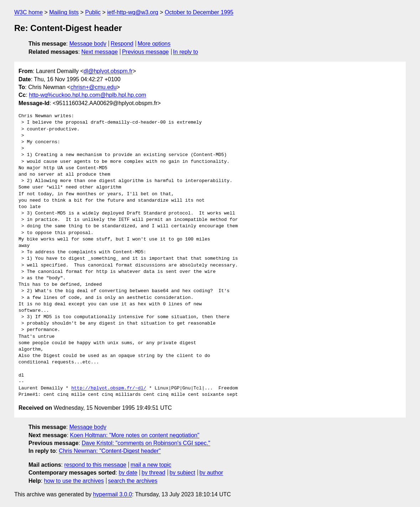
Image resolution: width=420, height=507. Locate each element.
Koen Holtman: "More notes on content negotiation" (135, 435)
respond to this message (95, 465)
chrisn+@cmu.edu (94, 87)
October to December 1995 (199, 12)
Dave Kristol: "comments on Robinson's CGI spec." (146, 443)
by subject (182, 473)
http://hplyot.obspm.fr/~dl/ (109, 388)
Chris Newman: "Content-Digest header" (110, 451)
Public (93, 12)
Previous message (146, 52)
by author (211, 473)
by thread (154, 473)
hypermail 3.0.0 (112, 494)
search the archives (133, 481)
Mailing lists (64, 12)
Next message (100, 52)
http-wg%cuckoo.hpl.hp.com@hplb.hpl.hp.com (87, 95)
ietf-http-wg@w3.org (133, 12)
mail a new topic (151, 465)
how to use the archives (74, 481)
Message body (88, 44)
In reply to (185, 52)
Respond (122, 44)
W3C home (28, 12)
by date (128, 473)
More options (154, 44)
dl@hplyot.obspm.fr (108, 71)
